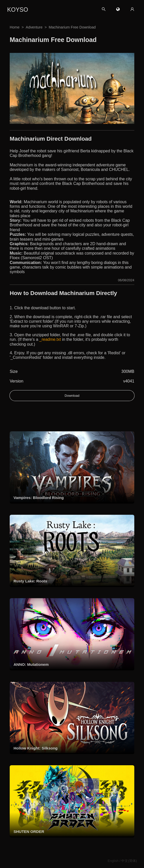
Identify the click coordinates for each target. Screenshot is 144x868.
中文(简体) (129, 861)
